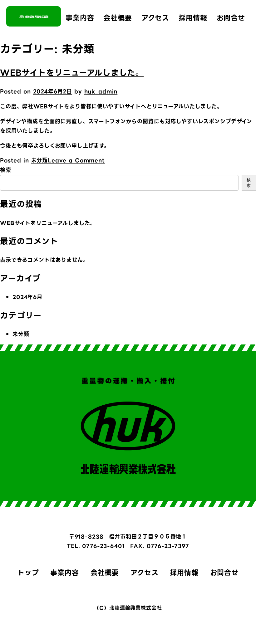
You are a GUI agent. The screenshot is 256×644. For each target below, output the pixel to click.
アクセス (155, 18)
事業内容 (80, 18)
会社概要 (118, 18)
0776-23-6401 (103, 546)
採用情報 (193, 18)
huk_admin (101, 91)
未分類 (40, 160)
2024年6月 (27, 297)
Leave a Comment (76, 160)
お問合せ (231, 18)
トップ (28, 573)
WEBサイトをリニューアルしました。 (72, 73)
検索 (6, 170)
